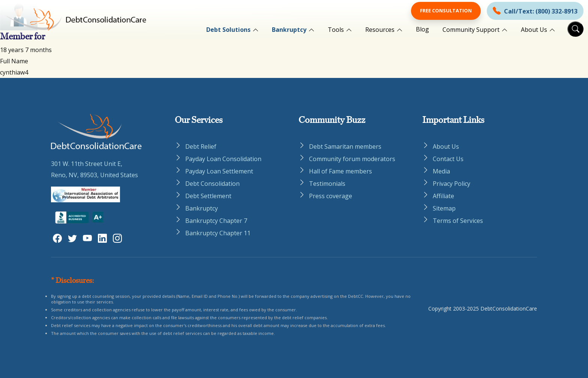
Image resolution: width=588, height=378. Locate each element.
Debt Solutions (228, 30)
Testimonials (327, 184)
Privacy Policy (451, 184)
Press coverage (331, 196)
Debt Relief (201, 146)
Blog (422, 29)
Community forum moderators (352, 159)
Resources (380, 30)
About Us (534, 30)
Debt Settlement (208, 196)
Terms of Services (458, 221)
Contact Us (448, 159)
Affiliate (443, 196)
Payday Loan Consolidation (223, 159)
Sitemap (444, 208)
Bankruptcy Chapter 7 (216, 221)
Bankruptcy (289, 30)
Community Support (471, 30)
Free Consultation (446, 10)
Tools (336, 30)
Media (441, 171)
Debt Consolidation (212, 184)
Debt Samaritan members (345, 146)
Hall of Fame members (340, 171)
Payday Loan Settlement (219, 171)
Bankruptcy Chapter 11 (218, 233)
